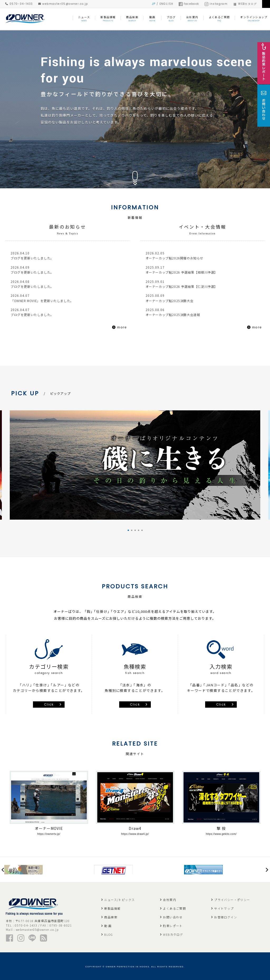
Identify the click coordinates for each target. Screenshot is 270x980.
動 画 (108, 924)
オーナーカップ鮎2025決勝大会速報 (178, 318)
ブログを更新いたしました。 (36, 258)
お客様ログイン (226, 916)
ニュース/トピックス (119, 898)
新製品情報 (112, 907)
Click (49, 700)
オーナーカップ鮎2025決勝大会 (174, 303)
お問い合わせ (173, 916)
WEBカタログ (245, 4)
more (122, 328)
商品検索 (111, 916)
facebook (189, 4)
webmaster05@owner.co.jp (63, 4)
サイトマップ (224, 907)
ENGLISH (167, 4)
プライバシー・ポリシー (232, 898)
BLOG (109, 933)
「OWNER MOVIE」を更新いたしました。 (48, 303)
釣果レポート (173, 924)
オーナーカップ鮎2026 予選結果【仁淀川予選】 (188, 288)
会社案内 (170, 898)
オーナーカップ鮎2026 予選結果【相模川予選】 (188, 274)
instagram (216, 4)
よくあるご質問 (174, 907)
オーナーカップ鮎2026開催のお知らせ (180, 258)
